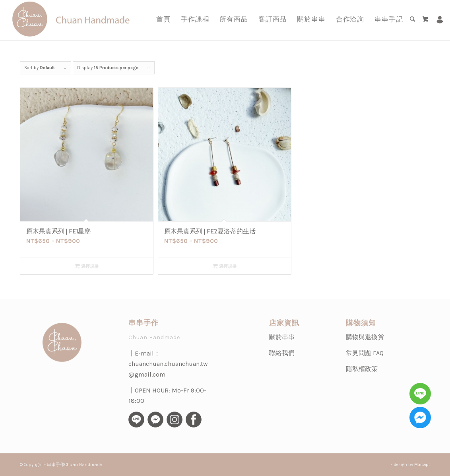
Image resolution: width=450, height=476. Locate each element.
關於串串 (282, 337)
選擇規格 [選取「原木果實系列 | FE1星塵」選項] (87, 266)
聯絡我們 (282, 353)
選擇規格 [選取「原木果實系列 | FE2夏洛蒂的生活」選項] (225, 266)
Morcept (422, 465)
